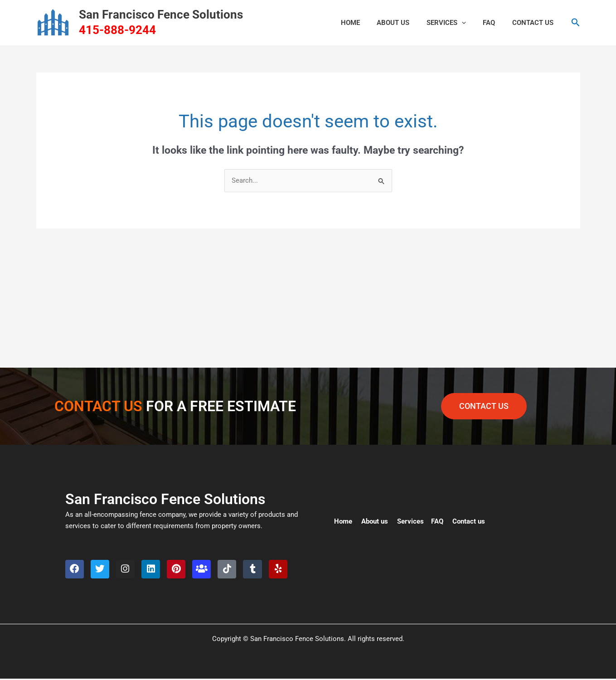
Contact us (469, 522)
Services (455, 23)
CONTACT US (535, 23)
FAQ (494, 23)
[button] (470, 23)
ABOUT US (405, 23)
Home (343, 522)
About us (375, 522)
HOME (366, 23)
